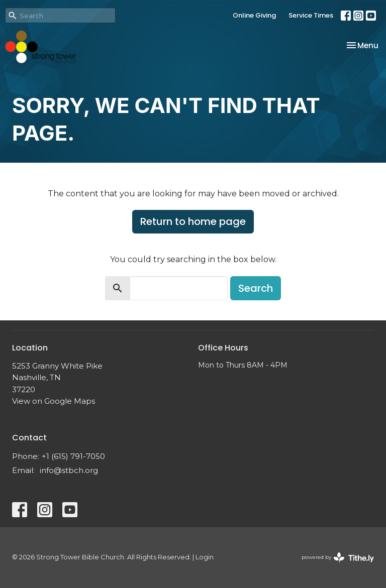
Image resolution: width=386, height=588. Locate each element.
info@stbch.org (69, 470)
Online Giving (254, 15)
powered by (338, 558)
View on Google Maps (54, 401)
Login (205, 557)
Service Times (311, 15)
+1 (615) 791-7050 (73, 456)
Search (256, 288)
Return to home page (193, 221)
